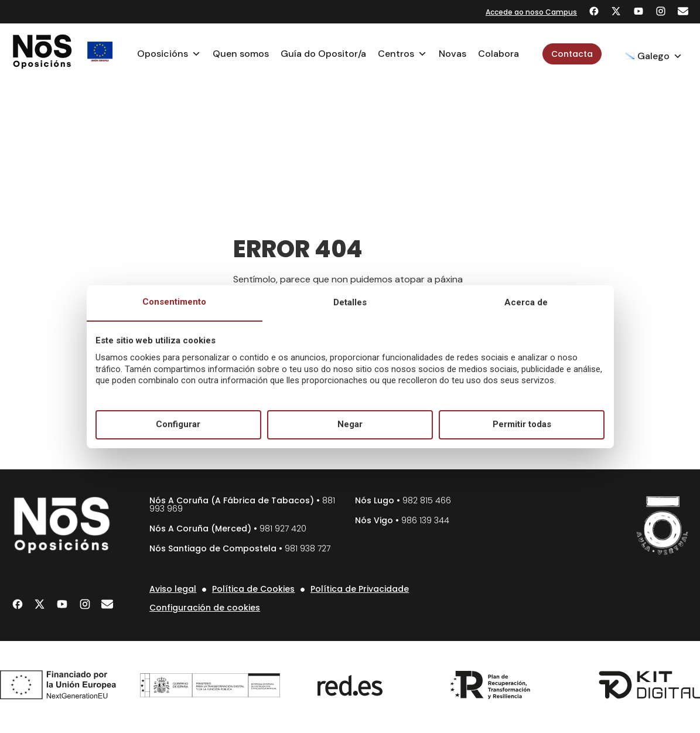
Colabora (498, 54)
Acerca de (526, 302)
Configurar (178, 424)
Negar (350, 424)
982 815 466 (427, 500)
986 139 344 (425, 520)
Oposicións (169, 54)
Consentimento (174, 302)
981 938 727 (308, 548)
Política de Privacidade (360, 589)
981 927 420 (283, 529)
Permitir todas (522, 424)
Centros (402, 54)
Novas (453, 54)
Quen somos (241, 54)
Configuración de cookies (205, 608)
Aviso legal (173, 589)
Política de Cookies (253, 589)
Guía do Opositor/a (323, 54)
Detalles (350, 302)
